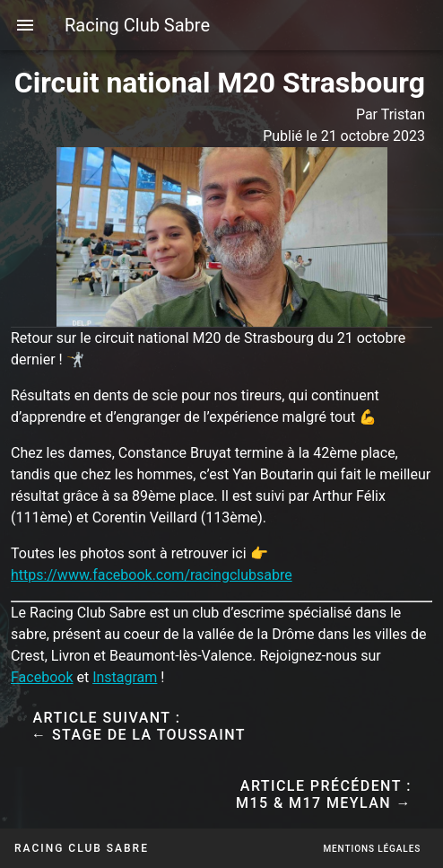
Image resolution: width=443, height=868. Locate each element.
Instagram (125, 677)
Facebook (42, 677)
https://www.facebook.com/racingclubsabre (152, 575)
